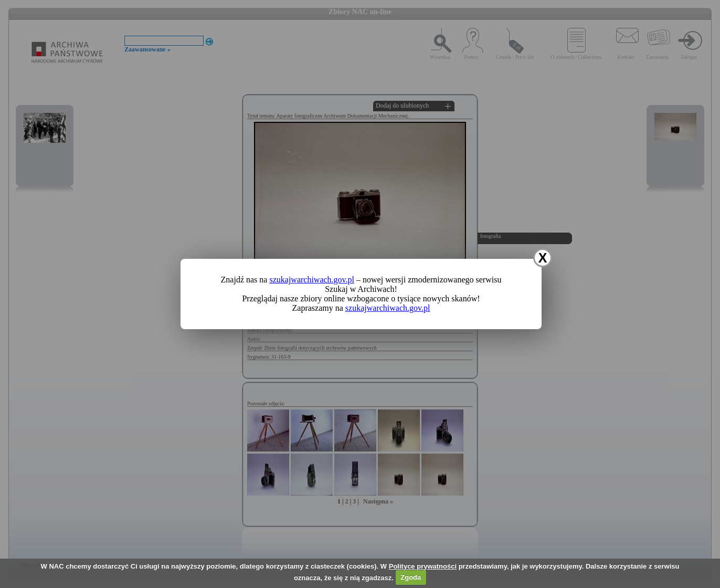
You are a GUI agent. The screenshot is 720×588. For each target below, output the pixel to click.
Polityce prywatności (423, 566)
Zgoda (411, 577)
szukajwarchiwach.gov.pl (312, 280)
